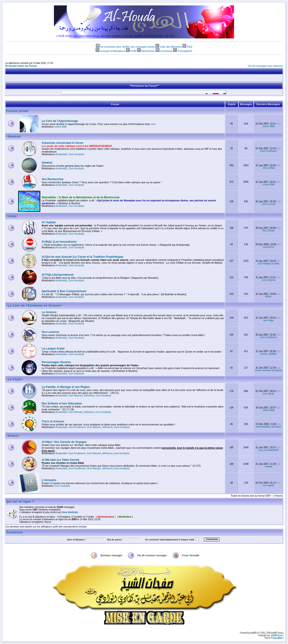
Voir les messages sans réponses (265, 66)
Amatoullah (61, 154)
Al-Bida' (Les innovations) (59, 242)
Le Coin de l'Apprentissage (60, 121)
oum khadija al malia (268, 264)
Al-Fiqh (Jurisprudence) (58, 275)
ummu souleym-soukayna (268, 370)
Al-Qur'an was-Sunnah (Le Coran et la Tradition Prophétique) (82, 257)
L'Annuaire (49, 480)
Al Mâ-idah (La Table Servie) (60, 460)
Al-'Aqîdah (49, 222)
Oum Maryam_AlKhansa (81, 396)
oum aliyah (268, 394)
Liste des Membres (171, 47)
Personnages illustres (56, 362)
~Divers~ (13, 436)
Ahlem (268, 297)
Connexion (166, 51)
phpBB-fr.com (277, 635)
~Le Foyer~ (15, 379)
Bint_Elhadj (269, 231)
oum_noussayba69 (269, 450)
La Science (49, 312)
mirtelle (268, 467)
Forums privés (17, 111)
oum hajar (268, 320)
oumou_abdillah (269, 354)
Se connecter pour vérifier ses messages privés (128, 47)
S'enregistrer (185, 51)
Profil (133, 51)
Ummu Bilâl (60, 127)
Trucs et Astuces (53, 421)
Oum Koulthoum (268, 151)
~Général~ (14, 137)
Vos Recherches (53, 179)
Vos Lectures (50, 332)
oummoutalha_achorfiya (269, 427)
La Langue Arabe (53, 349)
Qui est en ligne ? (20, 502)
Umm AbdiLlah (70, 512)
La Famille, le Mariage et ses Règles (66, 387)
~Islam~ (12, 216)
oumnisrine (269, 247)
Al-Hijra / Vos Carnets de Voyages (64, 442)
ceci (153, 124)
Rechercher (148, 51)
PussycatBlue (277, 638)
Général (47, 163)
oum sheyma (268, 280)
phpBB (253, 633)
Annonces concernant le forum (63, 143)
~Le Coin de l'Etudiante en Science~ (34, 306)
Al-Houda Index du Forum (21, 66)
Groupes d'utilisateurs (113, 51)
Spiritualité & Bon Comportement (64, 291)
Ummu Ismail (268, 204)
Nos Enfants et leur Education (62, 403)
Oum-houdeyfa (76, 154)
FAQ (190, 47)
